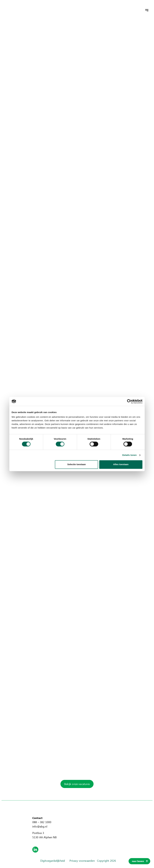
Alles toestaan (121, 464)
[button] (147, 10)
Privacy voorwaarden (82, 861)
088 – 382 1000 (42, 822)
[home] (26, 10)
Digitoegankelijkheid (53, 861)
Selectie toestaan (77, 464)
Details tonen (129, 455)
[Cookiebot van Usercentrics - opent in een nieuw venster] (129, 401)
